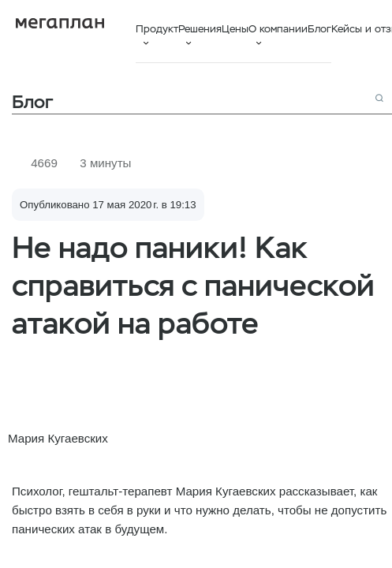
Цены (235, 29)
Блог (319, 29)
